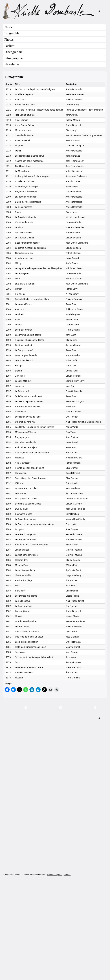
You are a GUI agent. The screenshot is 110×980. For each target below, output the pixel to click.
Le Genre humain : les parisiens (30, 248)
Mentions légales (54, 973)
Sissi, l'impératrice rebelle (27, 243)
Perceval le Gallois (24, 673)
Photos (9, 39)
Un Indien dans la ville (26, 442)
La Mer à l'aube (22, 171)
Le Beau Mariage (23, 606)
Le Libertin (20, 314)
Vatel (17, 320)
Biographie (12, 33)
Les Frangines (22, 273)
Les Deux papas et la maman (29, 401)
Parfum (9, 46)
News (8, 27)
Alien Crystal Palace (25, 125)
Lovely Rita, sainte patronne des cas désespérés (38, 268)
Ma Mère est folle (23, 130)
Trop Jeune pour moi (25, 115)
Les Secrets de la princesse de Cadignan (35, 89)
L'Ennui (19, 371)
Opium (18, 151)
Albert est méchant (24, 258)
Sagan (18, 212)
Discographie (13, 52)
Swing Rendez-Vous (25, 105)
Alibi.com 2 (20, 100)
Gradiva (19, 227)
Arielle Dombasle (55, 11)
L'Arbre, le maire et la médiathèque (32, 453)
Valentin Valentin (23, 140)
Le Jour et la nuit (23, 381)
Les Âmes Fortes (23, 304)
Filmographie (14, 58)
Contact (67, 973)
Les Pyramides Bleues (26, 540)
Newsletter (12, 64)
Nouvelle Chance (23, 233)
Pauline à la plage (24, 580)
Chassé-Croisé (22, 611)
